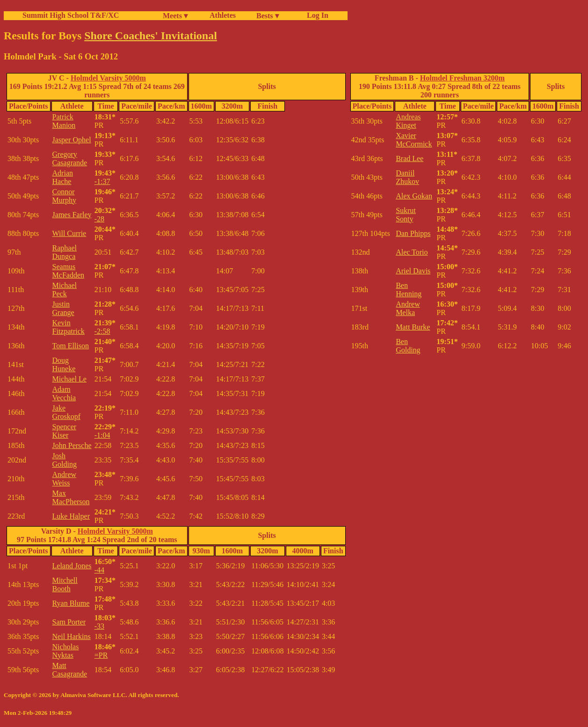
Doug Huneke (64, 364)
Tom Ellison (71, 346)
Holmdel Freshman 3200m (462, 78)
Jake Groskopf (66, 412)
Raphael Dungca (65, 252)
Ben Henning (409, 290)
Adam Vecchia (64, 393)
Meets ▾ (175, 16)
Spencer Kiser (65, 431)
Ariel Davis (413, 271)
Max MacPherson (71, 497)
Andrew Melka (408, 308)
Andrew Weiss (65, 479)
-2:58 (102, 331)
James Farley (72, 215)
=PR (101, 655)
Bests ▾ (268, 16)
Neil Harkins (72, 636)
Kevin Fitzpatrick (69, 327)
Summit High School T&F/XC (71, 15)
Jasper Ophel (72, 140)
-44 (99, 570)
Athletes (223, 15)
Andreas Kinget (408, 121)
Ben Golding (408, 346)
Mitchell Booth (65, 584)
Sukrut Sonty (406, 215)
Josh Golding (65, 460)
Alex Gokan (414, 196)
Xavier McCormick (414, 140)
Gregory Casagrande (70, 158)
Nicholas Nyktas (66, 651)
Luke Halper (71, 516)
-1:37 (102, 181)
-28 (99, 219)
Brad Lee (410, 158)
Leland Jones (72, 566)
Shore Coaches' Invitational (151, 36)
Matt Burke (413, 327)
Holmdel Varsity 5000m (108, 78)
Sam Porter (69, 622)
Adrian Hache (63, 177)
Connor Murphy (65, 196)
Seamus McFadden (68, 271)
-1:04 (102, 435)
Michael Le (69, 379)
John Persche (72, 445)
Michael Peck (65, 290)
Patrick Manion (64, 121)
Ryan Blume (71, 603)
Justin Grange (63, 308)
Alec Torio (412, 252)
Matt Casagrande (70, 670)
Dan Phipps (413, 233)
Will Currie (69, 233)
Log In (316, 15)
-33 (99, 626)
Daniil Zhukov (407, 177)
